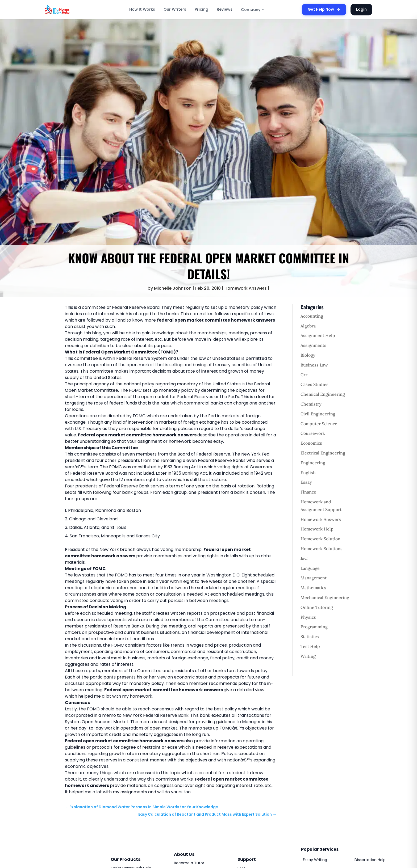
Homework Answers (246, 288)
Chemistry (311, 404)
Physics (308, 617)
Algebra (308, 326)
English (308, 473)
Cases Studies (314, 384)
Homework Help (317, 529)
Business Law (314, 365)
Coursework (313, 433)
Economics (311, 443)
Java (305, 558)
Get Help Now (324, 9)
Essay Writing (315, 860)
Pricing (201, 9)
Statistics (310, 637)
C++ (304, 375)
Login (361, 9)
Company (253, 10)
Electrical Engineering (323, 453)
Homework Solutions (322, 549)
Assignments (313, 345)
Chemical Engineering (323, 394)
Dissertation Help (370, 860)
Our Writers (175, 9)
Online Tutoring (317, 607)
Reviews (225, 9)
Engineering (313, 463)
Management (314, 578)
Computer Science (319, 424)
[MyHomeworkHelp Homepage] (69, 10)
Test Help (310, 646)
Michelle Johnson (173, 288)
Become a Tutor (189, 863)
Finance (308, 492)
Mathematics (313, 588)
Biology (308, 355)
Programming (314, 627)
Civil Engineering (318, 414)
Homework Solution (320, 539)
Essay (306, 482)
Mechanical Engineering (325, 597)
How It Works (142, 9)
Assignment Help (318, 335)
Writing (308, 656)
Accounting (312, 316)
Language (310, 568)
